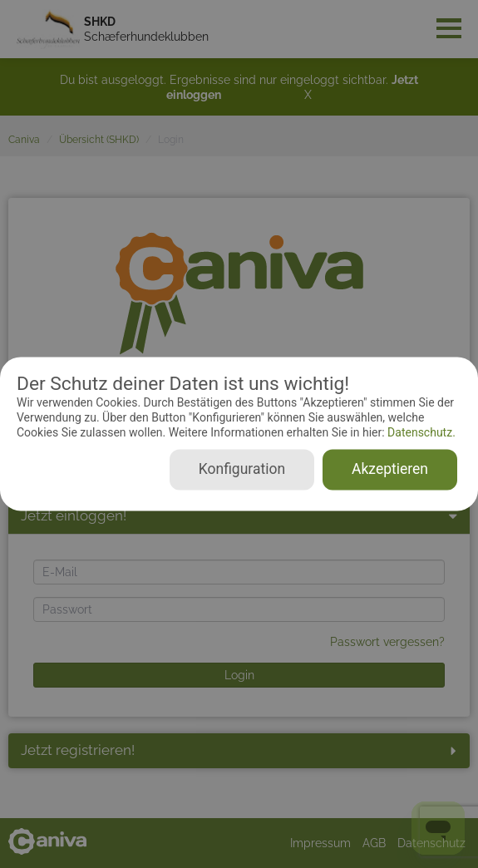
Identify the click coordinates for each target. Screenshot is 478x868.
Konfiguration (242, 470)
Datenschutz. (420, 432)
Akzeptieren (390, 470)
